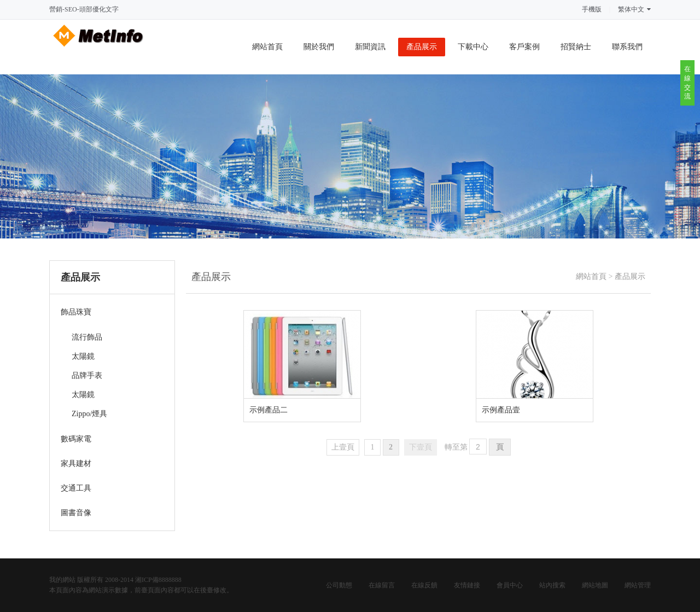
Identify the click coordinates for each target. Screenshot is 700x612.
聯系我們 (627, 47)
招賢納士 (576, 47)
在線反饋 (424, 585)
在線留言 (382, 585)
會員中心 (510, 585)
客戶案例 (524, 47)
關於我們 (319, 47)
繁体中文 (634, 9)
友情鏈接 (467, 585)
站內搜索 (552, 585)
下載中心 (473, 47)
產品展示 (422, 47)
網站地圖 (595, 585)
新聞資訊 (370, 47)
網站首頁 (267, 47)
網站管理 (638, 585)
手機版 (592, 9)
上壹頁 (343, 447)
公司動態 (339, 585)
